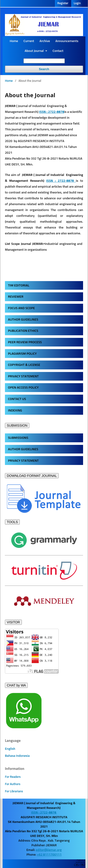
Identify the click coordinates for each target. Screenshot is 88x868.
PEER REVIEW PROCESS (25, 342)
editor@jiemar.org (49, 850)
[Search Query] (44, 61)
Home (14, 41)
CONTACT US (17, 399)
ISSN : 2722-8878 (61, 181)
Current (29, 41)
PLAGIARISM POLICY (22, 354)
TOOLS (12, 522)
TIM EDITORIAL (19, 286)
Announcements (67, 41)
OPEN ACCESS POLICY (23, 388)
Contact (58, 51)
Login (77, 3)
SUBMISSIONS (18, 438)
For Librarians (14, 791)
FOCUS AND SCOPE (21, 308)
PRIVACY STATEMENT (23, 376)
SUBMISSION (17, 425)
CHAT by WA (16, 685)
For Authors (13, 784)
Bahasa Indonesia (17, 756)
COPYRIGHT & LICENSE (24, 365)
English (10, 749)
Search (44, 69)
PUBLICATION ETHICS (23, 331)
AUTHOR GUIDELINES (23, 320)
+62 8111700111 (49, 855)
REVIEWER (16, 297)
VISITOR (13, 622)
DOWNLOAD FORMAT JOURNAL (32, 476)
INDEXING (15, 411)
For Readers (13, 777)
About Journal (35, 51)
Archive (45, 41)
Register (63, 3)
